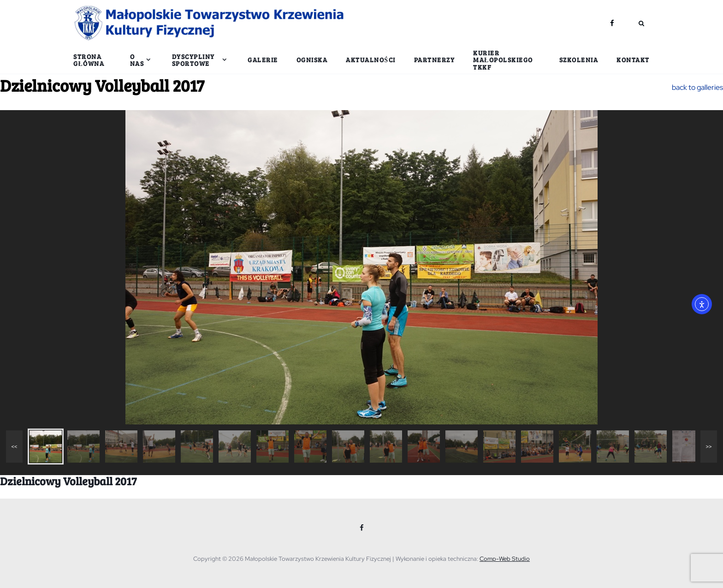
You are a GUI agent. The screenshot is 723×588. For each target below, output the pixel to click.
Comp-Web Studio (505, 559)
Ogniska (312, 60)
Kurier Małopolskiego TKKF (503, 60)
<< (15, 447)
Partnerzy (435, 60)
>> (709, 447)
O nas (137, 60)
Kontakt (633, 60)
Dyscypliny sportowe (193, 60)
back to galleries (697, 87)
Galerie (263, 60)
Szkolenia (579, 60)
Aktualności (370, 60)
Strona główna (89, 60)
